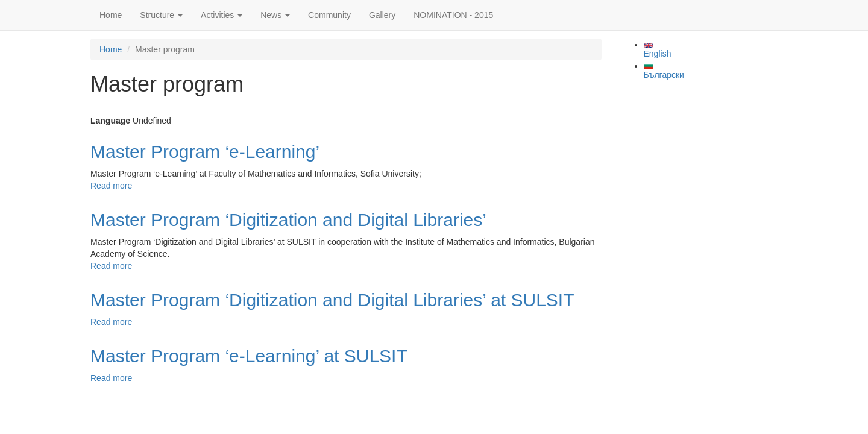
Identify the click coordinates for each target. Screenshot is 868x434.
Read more (111, 186)
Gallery (382, 15)
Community (329, 15)
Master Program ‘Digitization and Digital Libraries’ (288, 220)
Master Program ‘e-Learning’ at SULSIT (249, 356)
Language (110, 121)
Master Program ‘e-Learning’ (205, 152)
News (275, 15)
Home (111, 15)
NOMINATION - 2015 (453, 15)
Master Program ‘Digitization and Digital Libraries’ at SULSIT (332, 300)
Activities (222, 15)
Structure (161, 15)
